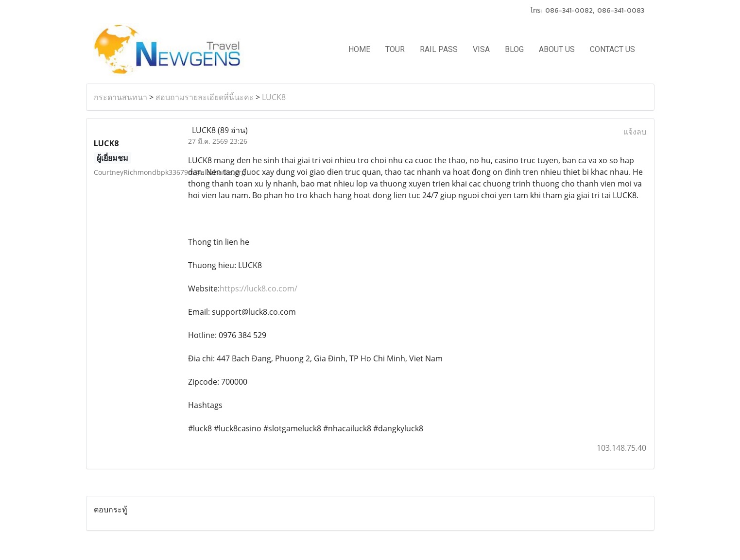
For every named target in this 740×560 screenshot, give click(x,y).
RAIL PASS (439, 49)
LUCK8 (274, 97)
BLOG (514, 49)
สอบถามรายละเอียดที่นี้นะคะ (205, 97)
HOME (359, 49)
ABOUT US (557, 49)
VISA (481, 49)
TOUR (395, 49)
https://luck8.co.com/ (258, 288)
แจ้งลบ (635, 132)
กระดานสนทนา (120, 97)
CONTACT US (612, 49)
